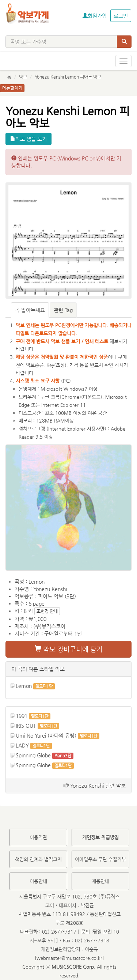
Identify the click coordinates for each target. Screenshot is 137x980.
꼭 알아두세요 (30, 310)
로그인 (121, 16)
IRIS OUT (26, 726)
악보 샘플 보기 (28, 139)
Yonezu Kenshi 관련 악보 (95, 786)
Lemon (24, 686)
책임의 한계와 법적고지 (38, 859)
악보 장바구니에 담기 (69, 649)
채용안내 (100, 881)
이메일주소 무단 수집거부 (100, 859)
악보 (23, 77)
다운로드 (92, 397)
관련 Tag (63, 310)
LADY (22, 745)
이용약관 (38, 837)
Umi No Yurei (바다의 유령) (46, 735)
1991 (22, 716)
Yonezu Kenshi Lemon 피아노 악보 (68, 77)
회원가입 (95, 16)
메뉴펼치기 (12, 88)
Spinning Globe (33, 755)
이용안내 (38, 881)
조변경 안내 (47, 611)
